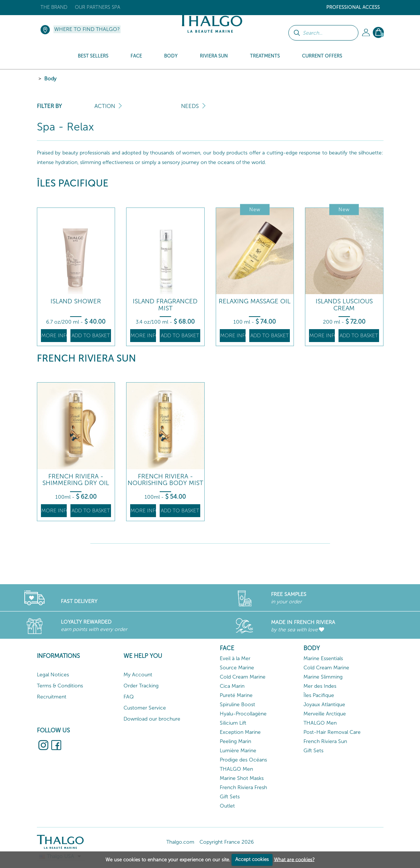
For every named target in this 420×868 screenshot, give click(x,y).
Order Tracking (141, 686)
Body (50, 79)
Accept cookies (252, 859)
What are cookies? (294, 859)
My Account (138, 675)
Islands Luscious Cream (344, 305)
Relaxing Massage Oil (255, 301)
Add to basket (91, 336)
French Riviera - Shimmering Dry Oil (76, 480)
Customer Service (145, 708)
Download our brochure (152, 719)
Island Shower (76, 301)
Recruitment (52, 697)
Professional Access (353, 7)
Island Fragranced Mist (165, 305)
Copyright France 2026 (227, 842)
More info (54, 336)
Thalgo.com (180, 842)
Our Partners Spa (98, 7)
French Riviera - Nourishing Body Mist (165, 480)
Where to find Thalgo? (87, 29)
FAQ (129, 697)
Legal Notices (53, 675)
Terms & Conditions (60, 686)
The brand (54, 7)
